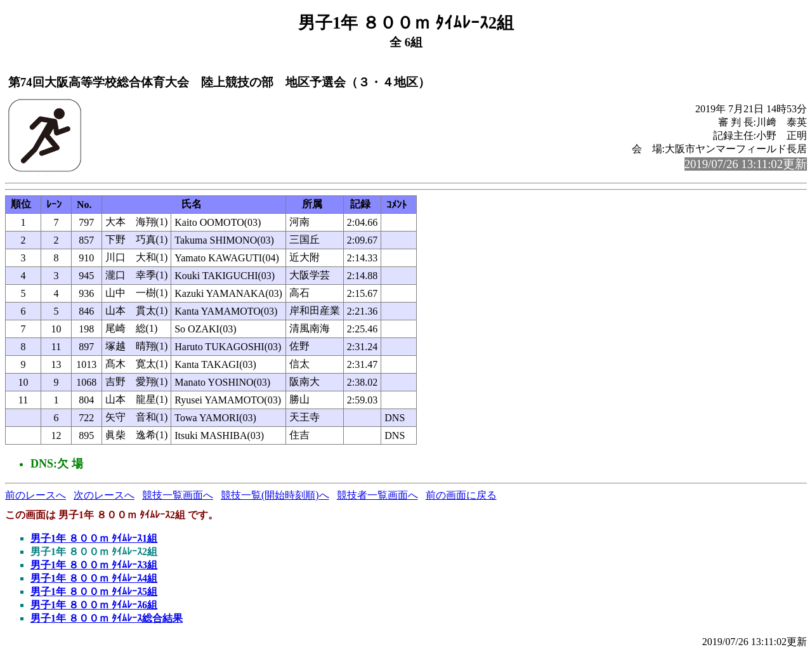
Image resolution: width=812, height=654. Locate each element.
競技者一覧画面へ (377, 495)
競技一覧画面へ (178, 495)
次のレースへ (104, 495)
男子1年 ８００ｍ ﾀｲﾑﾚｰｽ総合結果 (107, 618)
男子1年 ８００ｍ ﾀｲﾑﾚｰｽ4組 (94, 578)
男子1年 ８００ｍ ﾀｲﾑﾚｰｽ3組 (94, 565)
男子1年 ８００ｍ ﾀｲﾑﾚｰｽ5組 (94, 592)
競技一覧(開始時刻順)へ (275, 495)
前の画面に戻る (461, 495)
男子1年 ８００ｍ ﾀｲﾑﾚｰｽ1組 (94, 538)
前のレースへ (36, 495)
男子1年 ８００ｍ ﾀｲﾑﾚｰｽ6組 (94, 605)
